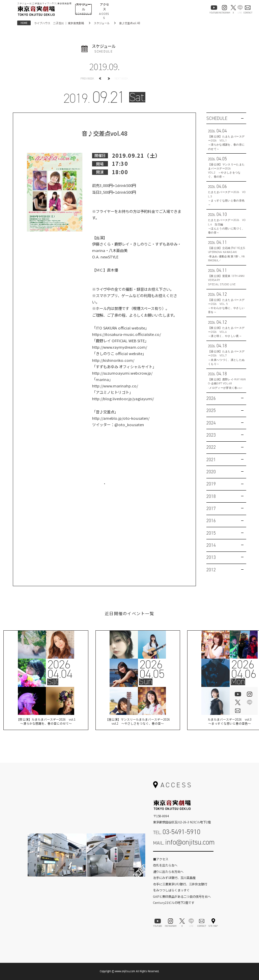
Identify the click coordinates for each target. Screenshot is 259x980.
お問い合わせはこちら (105, 489)
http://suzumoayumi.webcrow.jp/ (122, 373)
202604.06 (243, 669)
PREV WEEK (87, 78)
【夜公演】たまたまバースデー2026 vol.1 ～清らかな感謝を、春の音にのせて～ (46, 722)
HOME (24, 23)
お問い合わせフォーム (183, 856)
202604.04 (60, 669)
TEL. (177, 832)
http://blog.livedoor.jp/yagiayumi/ (123, 399)
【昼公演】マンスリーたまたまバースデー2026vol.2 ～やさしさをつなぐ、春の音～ (138, 722)
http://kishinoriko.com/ (113, 360)
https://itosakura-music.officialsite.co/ (126, 334)
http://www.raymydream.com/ (120, 347)
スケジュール (102, 23)
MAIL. (184, 842)
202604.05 (152, 669)
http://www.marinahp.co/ (115, 386)
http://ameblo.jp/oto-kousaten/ (121, 418)
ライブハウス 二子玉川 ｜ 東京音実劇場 (59, 23)
